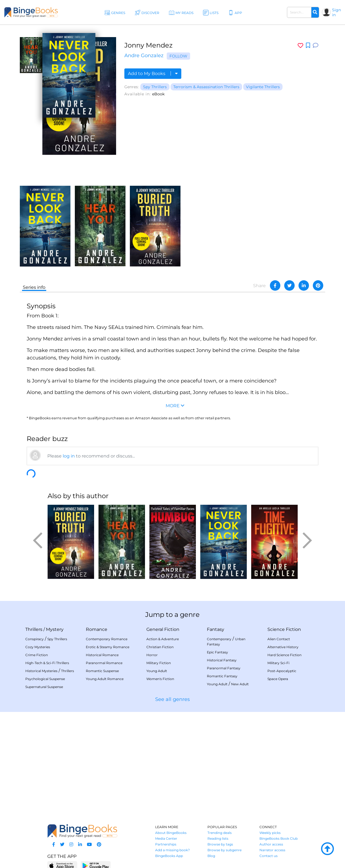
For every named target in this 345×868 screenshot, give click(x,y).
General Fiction (163, 629)
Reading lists (218, 838)
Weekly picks (270, 833)
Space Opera (278, 679)
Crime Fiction (37, 655)
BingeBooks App (169, 856)
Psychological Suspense (45, 679)
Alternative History (283, 647)
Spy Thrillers (155, 87)
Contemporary (219, 639)
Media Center (166, 838)
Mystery (55, 629)
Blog (211, 856)
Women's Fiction (160, 679)
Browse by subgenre (224, 850)
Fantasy (216, 629)
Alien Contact (279, 639)
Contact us (269, 856)
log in (69, 456)
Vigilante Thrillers (263, 87)
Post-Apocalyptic (282, 671)
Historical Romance (102, 655)
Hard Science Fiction (284, 655)
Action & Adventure (163, 639)
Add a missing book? (172, 850)
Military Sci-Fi (278, 663)
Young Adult (157, 671)
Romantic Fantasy (222, 676)
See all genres (172, 699)
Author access (271, 844)
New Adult (240, 684)
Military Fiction (159, 663)
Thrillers (34, 629)
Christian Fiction (160, 647)
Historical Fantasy (222, 660)
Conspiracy (35, 639)
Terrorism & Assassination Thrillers (206, 87)
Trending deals (220, 833)
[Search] (315, 12)
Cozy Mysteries (38, 647)
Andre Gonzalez (144, 56)
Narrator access (272, 850)
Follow (178, 56)
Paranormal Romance (104, 663)
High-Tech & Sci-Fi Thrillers (47, 663)
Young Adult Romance (105, 679)
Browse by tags (220, 844)
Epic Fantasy (217, 652)
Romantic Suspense (102, 671)
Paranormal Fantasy (224, 668)
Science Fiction (284, 629)
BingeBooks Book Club (279, 838)
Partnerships (166, 844)
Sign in (336, 12)
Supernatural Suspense (44, 687)
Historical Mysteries (41, 671)
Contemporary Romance (107, 639)
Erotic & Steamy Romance (108, 647)
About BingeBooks (171, 833)
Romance (97, 629)
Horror (152, 655)
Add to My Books (153, 74)
